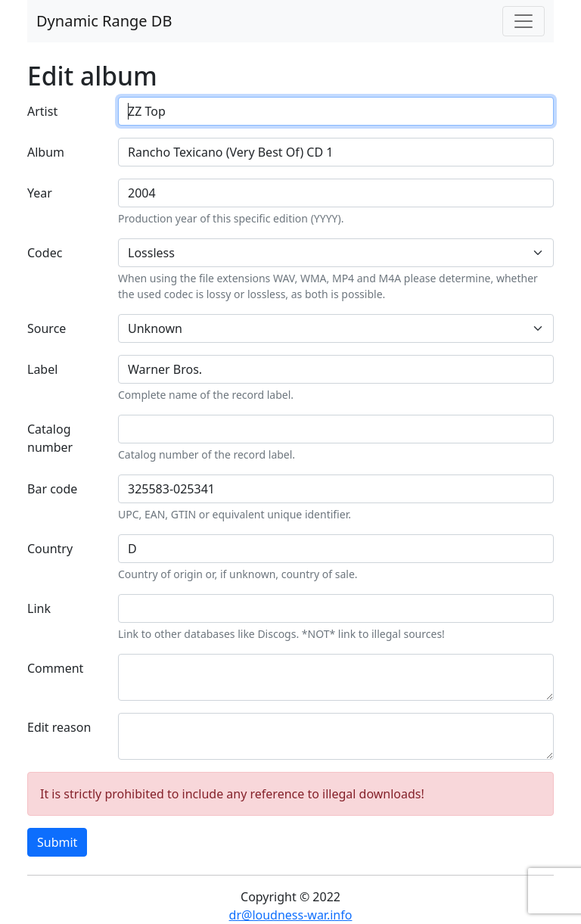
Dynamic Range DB (104, 21)
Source (47, 328)
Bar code (52, 489)
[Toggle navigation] (524, 21)
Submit (57, 842)
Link (39, 608)
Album (46, 152)
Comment (55, 668)
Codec (45, 253)
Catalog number (50, 438)
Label (42, 369)
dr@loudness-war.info (291, 915)
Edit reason (59, 727)
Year (40, 193)
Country (50, 549)
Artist (42, 111)
